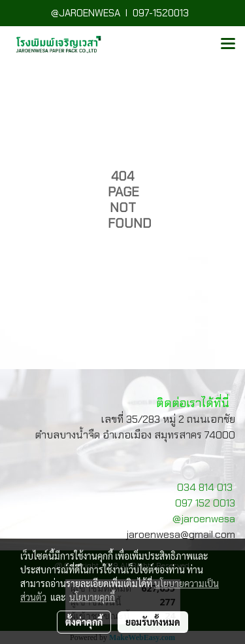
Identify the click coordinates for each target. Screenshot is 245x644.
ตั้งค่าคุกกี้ (84, 622)
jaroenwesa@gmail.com (181, 534)
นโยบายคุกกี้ (92, 597)
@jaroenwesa (204, 519)
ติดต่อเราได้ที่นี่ (193, 403)
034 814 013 (205, 487)
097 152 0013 (205, 503)
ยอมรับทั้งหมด (153, 622)
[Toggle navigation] (228, 45)
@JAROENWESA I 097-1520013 (122, 13)
